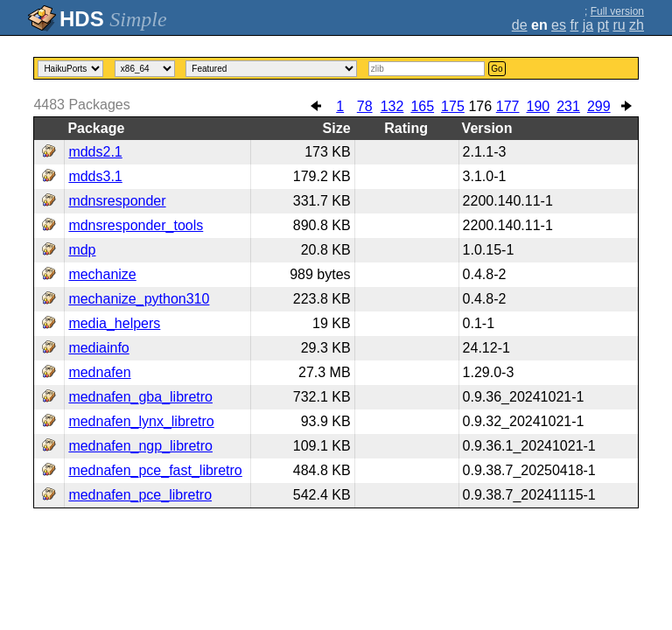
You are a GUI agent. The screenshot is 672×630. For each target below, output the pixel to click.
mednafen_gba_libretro (140, 397)
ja (588, 25)
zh (637, 25)
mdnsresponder (117, 201)
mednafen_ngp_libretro (140, 446)
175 (453, 106)
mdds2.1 (95, 152)
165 (422, 106)
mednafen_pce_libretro (140, 495)
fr (574, 25)
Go (497, 69)
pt (603, 25)
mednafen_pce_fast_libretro (155, 470)
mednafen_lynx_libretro (141, 421)
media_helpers (114, 323)
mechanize (102, 274)
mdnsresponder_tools (136, 225)
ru (619, 25)
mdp (82, 250)
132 (392, 106)
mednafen (99, 372)
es (559, 25)
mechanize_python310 (139, 299)
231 (568, 106)
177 (508, 106)
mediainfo (98, 348)
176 (480, 106)
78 (365, 106)
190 (539, 106)
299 (599, 106)
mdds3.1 (95, 176)
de (520, 25)
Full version (617, 11)
